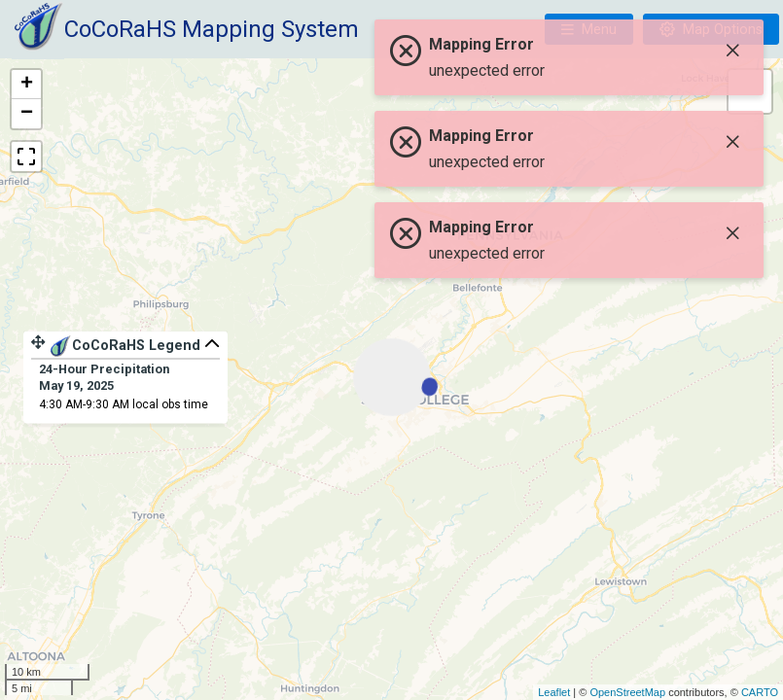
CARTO (760, 692)
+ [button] (27, 85)
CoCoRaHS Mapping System (212, 29)
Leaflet (554, 692)
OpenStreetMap (627, 692)
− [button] (27, 114)
